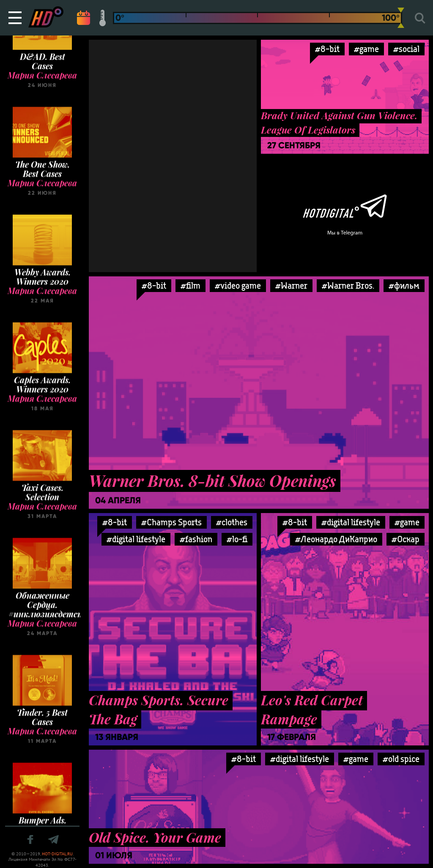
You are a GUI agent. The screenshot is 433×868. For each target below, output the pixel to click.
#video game (238, 285)
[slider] (401, 18)
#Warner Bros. (348, 285)
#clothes (232, 522)
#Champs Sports (171, 522)
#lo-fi (237, 539)
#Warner (291, 285)
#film (190, 285)
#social (406, 49)
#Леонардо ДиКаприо (336, 539)
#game (366, 49)
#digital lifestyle (136, 539)
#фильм (404, 285)
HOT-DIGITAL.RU (57, 854)
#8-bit (327, 49)
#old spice (401, 759)
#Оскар (406, 539)
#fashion (196, 539)
